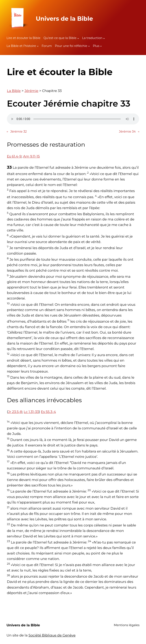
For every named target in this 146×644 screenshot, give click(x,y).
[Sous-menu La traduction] (104, 38)
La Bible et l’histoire (21, 46)
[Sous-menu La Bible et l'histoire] (38, 46)
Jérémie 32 (17, 132)
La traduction (92, 38)
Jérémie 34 (129, 132)
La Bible (14, 91)
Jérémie (31, 91)
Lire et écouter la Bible (23, 38)
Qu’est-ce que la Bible (60, 38)
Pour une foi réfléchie (71, 46)
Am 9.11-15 (32, 156)
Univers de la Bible (64, 19)
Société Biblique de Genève (52, 635)
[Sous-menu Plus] (101, 46)
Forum (47, 46)
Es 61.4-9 (14, 156)
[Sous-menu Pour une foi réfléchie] (89, 46)
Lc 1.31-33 (31, 412)
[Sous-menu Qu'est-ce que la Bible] (78, 38)
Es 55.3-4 (48, 412)
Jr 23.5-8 (15, 412)
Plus (96, 46)
